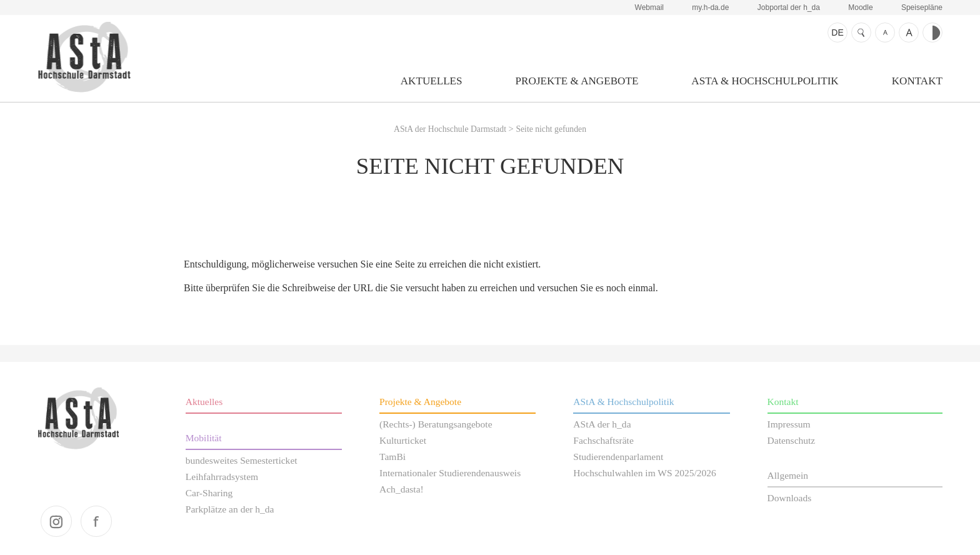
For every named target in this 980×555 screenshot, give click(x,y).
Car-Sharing (209, 493)
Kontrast (932, 32)
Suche (861, 32)
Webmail (649, 7)
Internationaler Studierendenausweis (450, 473)
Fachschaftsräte (603, 440)
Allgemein (788, 475)
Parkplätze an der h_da (230, 509)
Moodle (860, 7)
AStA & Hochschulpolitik (765, 81)
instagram (56, 521)
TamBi (392, 457)
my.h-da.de (710, 7)
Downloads (790, 498)
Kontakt (917, 81)
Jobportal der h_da (789, 7)
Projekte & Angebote (577, 81)
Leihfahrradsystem (222, 477)
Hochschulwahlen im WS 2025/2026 (645, 473)
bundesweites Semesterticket (242, 460)
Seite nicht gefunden (551, 129)
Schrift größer (909, 32)
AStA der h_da (602, 424)
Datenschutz (792, 440)
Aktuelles (432, 81)
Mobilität (204, 438)
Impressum (789, 424)
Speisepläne (922, 7)
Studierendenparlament (618, 457)
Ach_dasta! (402, 489)
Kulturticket (403, 440)
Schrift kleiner (885, 32)
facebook (96, 521)
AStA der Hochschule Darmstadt (84, 57)
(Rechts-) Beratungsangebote (436, 424)
